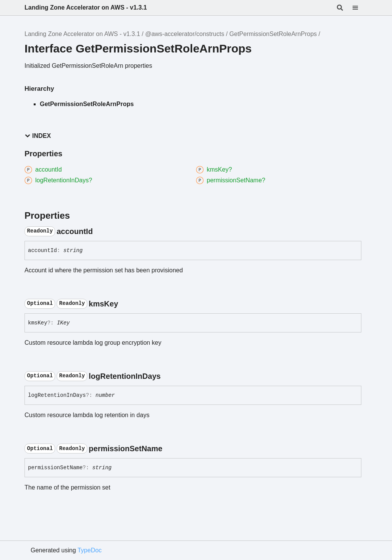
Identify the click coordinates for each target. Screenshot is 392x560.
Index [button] (38, 136)
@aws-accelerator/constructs (185, 34)
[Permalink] (100, 231)
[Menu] (360, 8)
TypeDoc (89, 550)
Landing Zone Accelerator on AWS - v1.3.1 (86, 7)
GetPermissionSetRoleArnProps (273, 34)
